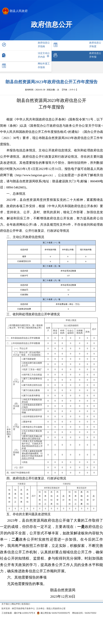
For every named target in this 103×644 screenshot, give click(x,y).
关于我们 (6, 604)
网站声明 (16, 604)
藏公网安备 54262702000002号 (53, 613)
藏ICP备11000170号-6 (25, 613)
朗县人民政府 (15, 11)
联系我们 (26, 604)
